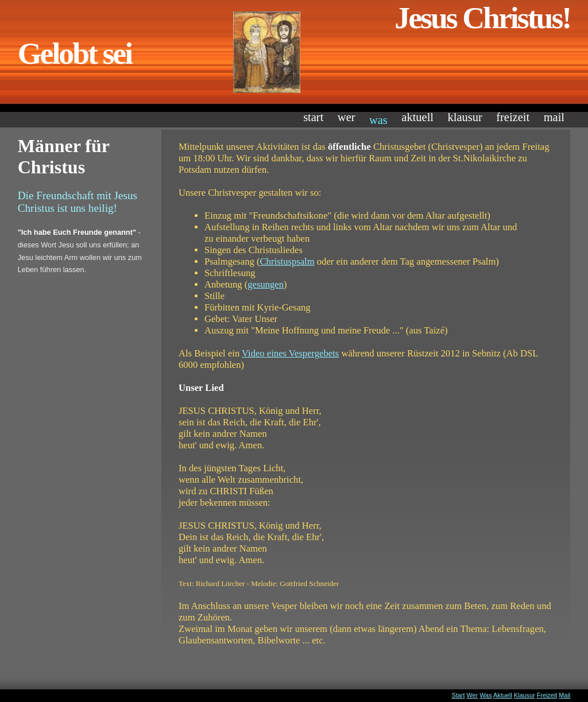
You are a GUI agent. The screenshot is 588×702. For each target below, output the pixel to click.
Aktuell (417, 117)
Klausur (465, 117)
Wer (347, 117)
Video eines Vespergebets (290, 353)
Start (313, 117)
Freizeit (513, 117)
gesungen (266, 284)
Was (378, 120)
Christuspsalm (287, 261)
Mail (554, 117)
